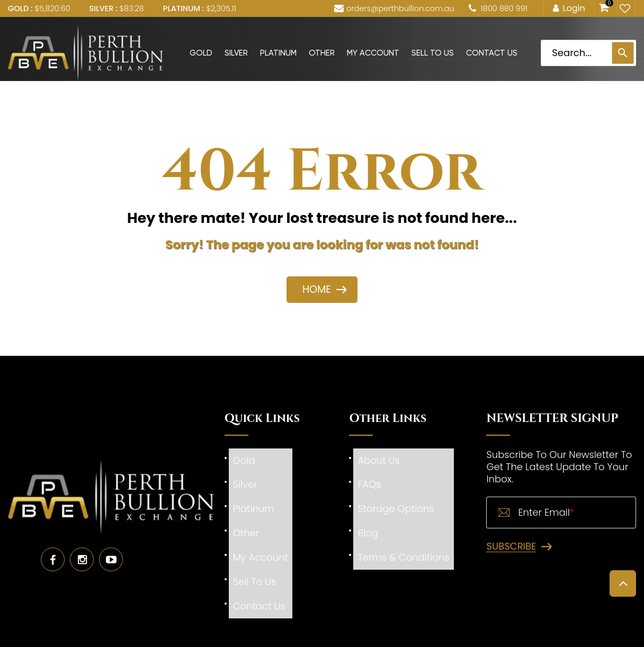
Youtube (111, 538)
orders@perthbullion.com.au (400, 8)
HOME (317, 289)
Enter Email (546, 513)
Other (322, 53)
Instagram (82, 538)
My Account (373, 53)
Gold (201, 53)
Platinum (278, 53)
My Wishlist (624, 8)
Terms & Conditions (403, 529)
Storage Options (396, 493)
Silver (236, 53)
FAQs (369, 475)
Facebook (53, 538)
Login (574, 8)
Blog (368, 511)
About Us (378, 457)
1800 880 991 (504, 8)
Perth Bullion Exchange (294, 639)
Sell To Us (433, 53)
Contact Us (492, 53)
